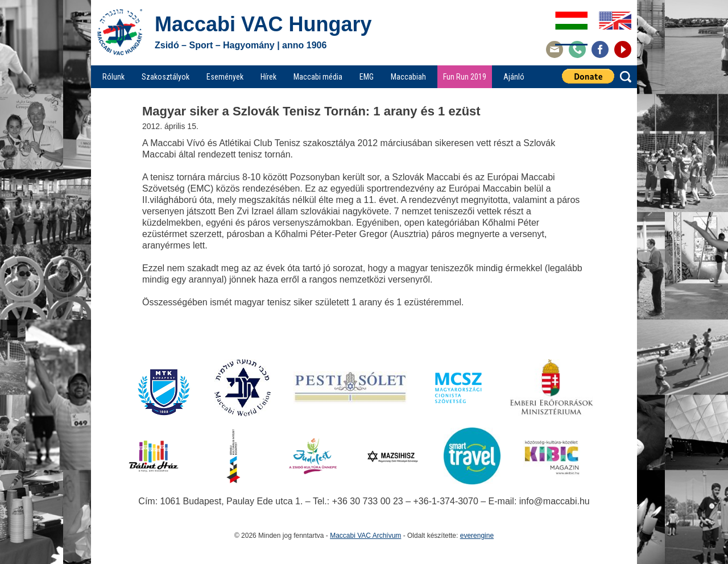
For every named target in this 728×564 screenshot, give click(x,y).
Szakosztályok (166, 77)
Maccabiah (408, 77)
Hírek (268, 77)
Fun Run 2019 (465, 77)
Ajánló (514, 77)
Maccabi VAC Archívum (365, 536)
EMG (367, 77)
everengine (477, 536)
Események (225, 77)
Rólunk (113, 77)
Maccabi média (318, 77)
